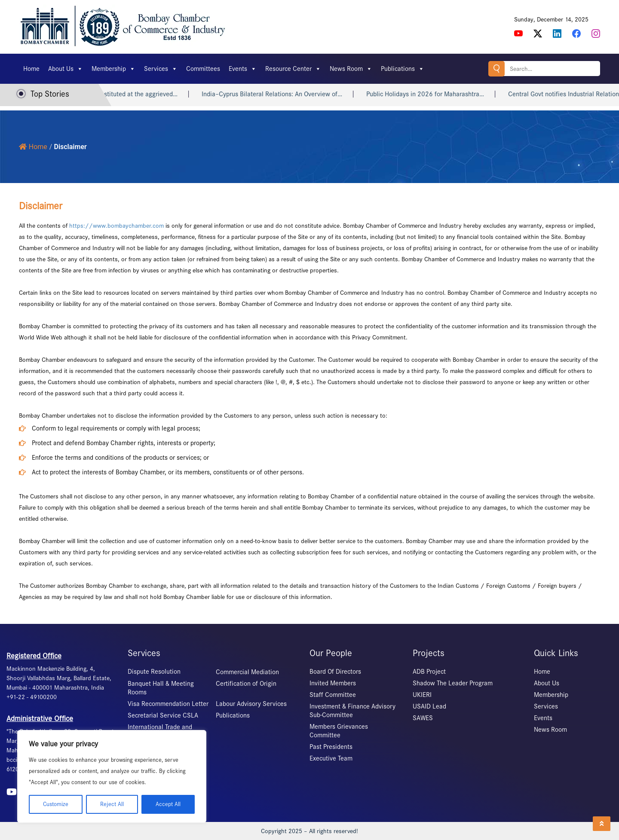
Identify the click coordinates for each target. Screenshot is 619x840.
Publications (403, 69)
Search (496, 69)
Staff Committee (333, 695)
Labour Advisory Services (251, 704)
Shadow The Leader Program (453, 683)
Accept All (168, 804)
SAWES (423, 718)
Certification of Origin (246, 684)
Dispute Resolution (154, 672)
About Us (66, 69)
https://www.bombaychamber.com (116, 226)
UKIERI (422, 695)
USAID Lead (429, 706)
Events (243, 69)
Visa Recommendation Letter (168, 704)
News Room (351, 69)
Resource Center (293, 69)
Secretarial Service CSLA (163, 715)
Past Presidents (331, 747)
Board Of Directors (335, 672)
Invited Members (333, 683)
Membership (113, 69)
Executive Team (331, 758)
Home (31, 69)
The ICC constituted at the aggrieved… (133, 94)
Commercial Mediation (247, 672)
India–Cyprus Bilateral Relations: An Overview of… (281, 94)
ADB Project (429, 672)
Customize (56, 804)
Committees (203, 69)
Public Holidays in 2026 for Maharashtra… (434, 94)
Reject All (112, 804)
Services (161, 69)
